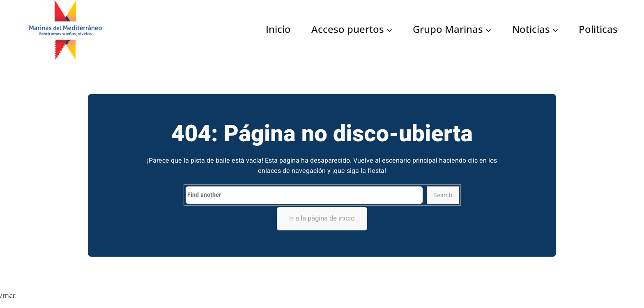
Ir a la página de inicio (322, 218)
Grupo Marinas (448, 30)
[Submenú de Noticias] (555, 30)
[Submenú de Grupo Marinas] (488, 30)
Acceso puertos (348, 30)
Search (443, 195)
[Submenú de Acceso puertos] (389, 30)
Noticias (531, 30)
